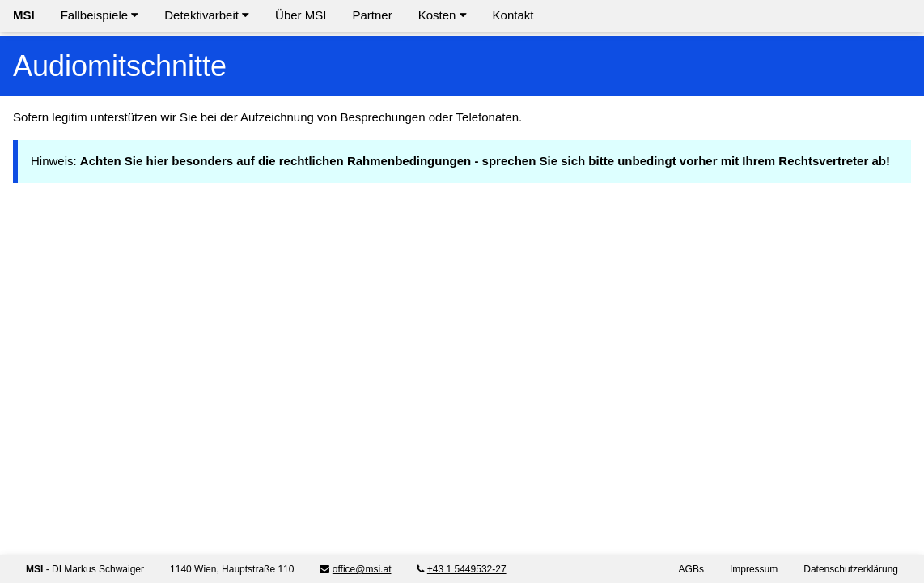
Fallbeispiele (100, 15)
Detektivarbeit (207, 15)
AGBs (691, 569)
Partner (372, 15)
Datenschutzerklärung (851, 569)
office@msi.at (362, 569)
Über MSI (301, 15)
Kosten (443, 15)
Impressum (754, 569)
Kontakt (513, 15)
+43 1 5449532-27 (467, 569)
